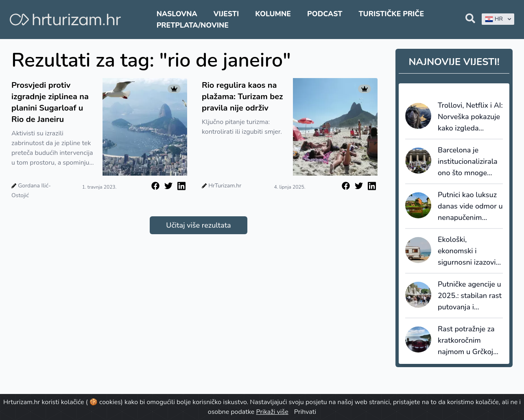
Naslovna (177, 14)
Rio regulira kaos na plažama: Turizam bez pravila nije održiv (242, 97)
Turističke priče (391, 14)
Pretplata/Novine (193, 25)
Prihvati (305, 412)
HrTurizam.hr (225, 186)
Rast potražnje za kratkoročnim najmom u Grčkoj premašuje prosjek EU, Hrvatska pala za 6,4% (468, 341)
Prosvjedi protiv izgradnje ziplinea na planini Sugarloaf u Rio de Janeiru (50, 102)
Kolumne (273, 14)
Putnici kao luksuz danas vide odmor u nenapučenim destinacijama (470, 207)
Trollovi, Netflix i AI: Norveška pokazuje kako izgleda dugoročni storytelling (470, 117)
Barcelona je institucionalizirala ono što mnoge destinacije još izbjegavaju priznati (469, 162)
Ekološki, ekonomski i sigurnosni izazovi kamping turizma (467, 251)
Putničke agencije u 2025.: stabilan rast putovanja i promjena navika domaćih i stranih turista (470, 296)
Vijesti (226, 14)
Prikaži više (272, 412)
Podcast (325, 14)
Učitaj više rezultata (198, 225)
